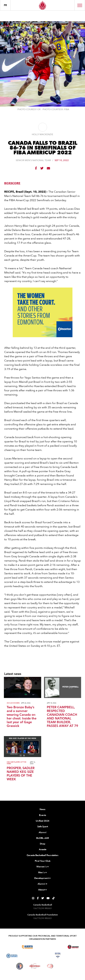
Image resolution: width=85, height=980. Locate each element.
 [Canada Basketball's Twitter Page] (43, 898)
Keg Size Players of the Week (16, 763)
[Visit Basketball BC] (12, 947)
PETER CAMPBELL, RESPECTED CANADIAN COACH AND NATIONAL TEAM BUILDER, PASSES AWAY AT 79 (62, 717)
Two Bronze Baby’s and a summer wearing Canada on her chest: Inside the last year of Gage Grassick (22, 717)
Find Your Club (43, 861)
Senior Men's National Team (33, 160)
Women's (43, 867)
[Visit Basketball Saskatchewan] (43, 947)
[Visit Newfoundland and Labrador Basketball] (20, 966)
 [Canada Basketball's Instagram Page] (33, 898)
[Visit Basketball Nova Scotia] (58, 956)
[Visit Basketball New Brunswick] (42, 956)
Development (42, 878)
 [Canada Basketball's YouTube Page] (48, 898)
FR (5, 5)
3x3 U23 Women (13, 703)
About (42, 890)
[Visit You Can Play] (65, 966)
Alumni (42, 832)
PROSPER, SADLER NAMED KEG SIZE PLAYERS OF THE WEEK (21, 774)
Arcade (43, 849)
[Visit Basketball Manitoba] (58, 947)
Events (43, 815)
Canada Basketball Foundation (43, 855)
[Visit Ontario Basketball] (73, 947)
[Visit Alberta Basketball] (27, 947)
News (42, 809)
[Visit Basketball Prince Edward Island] (73, 956)
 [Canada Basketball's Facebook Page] (38, 898)
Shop (42, 844)
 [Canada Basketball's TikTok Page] (53, 898)
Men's (42, 873)
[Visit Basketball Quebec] (12, 956)
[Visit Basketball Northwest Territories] (27, 956)
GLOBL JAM (42, 838)
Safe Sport (43, 827)
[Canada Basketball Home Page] (42, 5)
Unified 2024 (42, 821)
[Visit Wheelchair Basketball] (50, 966)
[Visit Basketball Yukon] (35, 966)
